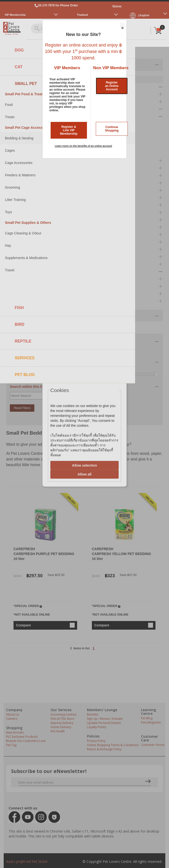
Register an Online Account (112, 86)
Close (122, 25)
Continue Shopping (112, 129)
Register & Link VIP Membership (69, 130)
